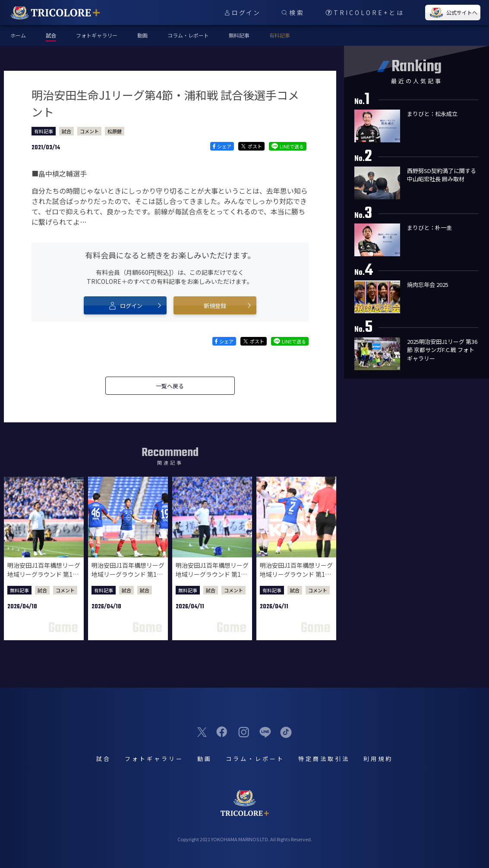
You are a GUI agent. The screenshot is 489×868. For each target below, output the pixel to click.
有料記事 (280, 35)
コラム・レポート (188, 35)
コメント (89, 131)
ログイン (125, 305)
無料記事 (239, 35)
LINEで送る (287, 146)
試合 (66, 131)
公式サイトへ (453, 13)
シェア (222, 146)
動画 (142, 35)
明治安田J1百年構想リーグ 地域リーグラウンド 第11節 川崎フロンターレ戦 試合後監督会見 (44, 579)
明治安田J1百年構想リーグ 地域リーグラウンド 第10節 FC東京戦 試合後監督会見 (212, 579)
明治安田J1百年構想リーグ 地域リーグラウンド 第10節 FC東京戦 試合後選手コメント (296, 579)
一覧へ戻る (170, 386)
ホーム (18, 35)
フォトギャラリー (97, 35)
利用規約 (378, 759)
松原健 (115, 131)
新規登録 (215, 306)
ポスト (251, 146)
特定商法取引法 (324, 759)
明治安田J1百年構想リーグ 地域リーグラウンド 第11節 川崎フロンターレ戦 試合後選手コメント (128, 579)
